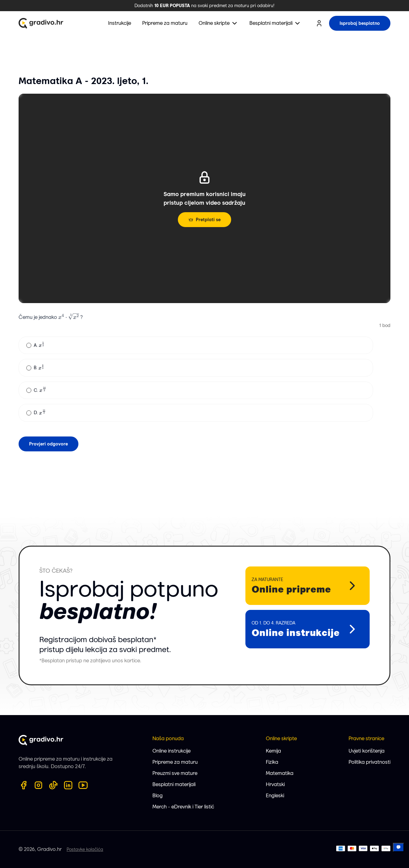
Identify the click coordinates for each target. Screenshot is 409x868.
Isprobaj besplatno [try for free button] (360, 23)
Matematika (280, 773)
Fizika (272, 762)
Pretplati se (205, 220)
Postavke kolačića (85, 849)
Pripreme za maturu (175, 762)
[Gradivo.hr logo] (41, 23)
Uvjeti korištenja (367, 751)
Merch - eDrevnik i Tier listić (183, 807)
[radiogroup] (196, 379)
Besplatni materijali (174, 784)
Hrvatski (275, 784)
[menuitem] (218, 23)
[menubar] (205, 23)
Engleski (275, 796)
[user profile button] (319, 23)
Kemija (273, 751)
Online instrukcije (172, 751)
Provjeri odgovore (48, 444)
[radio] (29, 345)
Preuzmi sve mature (175, 773)
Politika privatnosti (369, 762)
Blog (158, 796)
